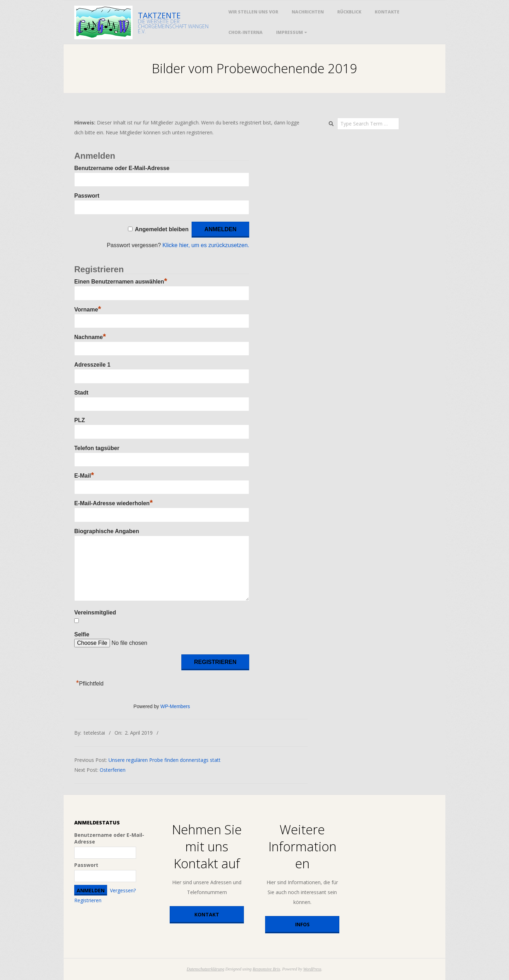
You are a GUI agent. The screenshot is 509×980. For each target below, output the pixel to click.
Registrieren (88, 900)
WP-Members (175, 707)
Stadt (81, 393)
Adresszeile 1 (92, 365)
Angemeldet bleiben (162, 229)
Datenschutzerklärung (206, 969)
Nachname (90, 337)
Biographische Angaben (107, 531)
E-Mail (84, 476)
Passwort (87, 196)
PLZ (80, 420)
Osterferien (113, 770)
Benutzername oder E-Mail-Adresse (122, 168)
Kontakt (207, 914)
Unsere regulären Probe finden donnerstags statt (165, 760)
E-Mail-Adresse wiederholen (113, 503)
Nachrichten (308, 12)
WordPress (312, 969)
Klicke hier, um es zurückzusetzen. (206, 245)
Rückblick (349, 12)
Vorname (88, 310)
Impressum (289, 32)
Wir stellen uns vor (253, 12)
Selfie (82, 634)
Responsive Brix (267, 969)
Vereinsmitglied (95, 612)
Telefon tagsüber (97, 448)
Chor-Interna (245, 32)
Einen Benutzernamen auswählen (121, 282)
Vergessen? (123, 890)
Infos (302, 924)
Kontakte (387, 12)
